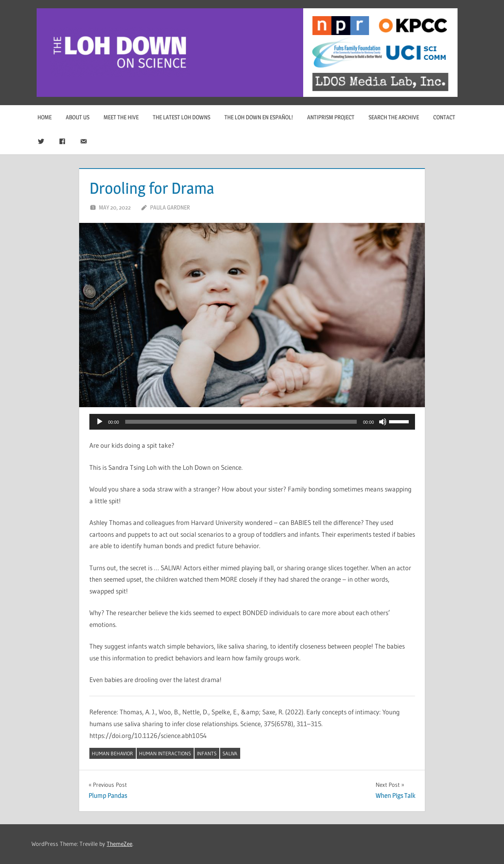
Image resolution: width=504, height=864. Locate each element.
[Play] (100, 422)
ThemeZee (120, 844)
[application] (252, 422)
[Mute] (383, 422)
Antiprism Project (331, 117)
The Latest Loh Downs (182, 117)
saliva (230, 753)
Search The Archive (394, 117)
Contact (444, 117)
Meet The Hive (121, 117)
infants (207, 753)
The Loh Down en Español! (259, 117)
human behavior (112, 753)
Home (44, 117)
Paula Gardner (170, 207)
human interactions (165, 753)
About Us (78, 117)
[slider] (241, 422)
